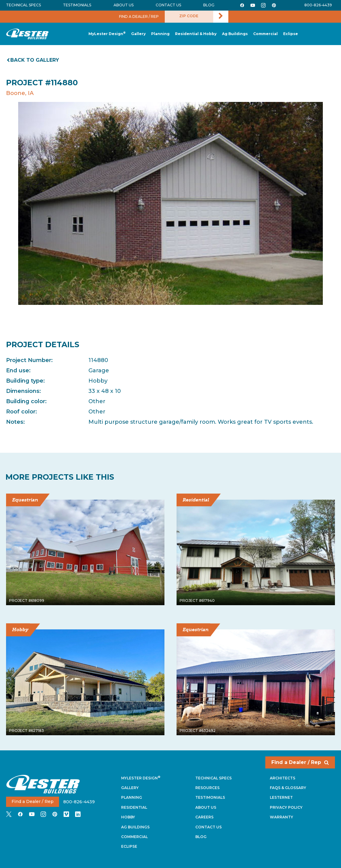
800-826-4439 (318, 5)
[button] (160, 34)
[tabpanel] (170, 203)
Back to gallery (33, 60)
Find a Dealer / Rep (300, 762)
